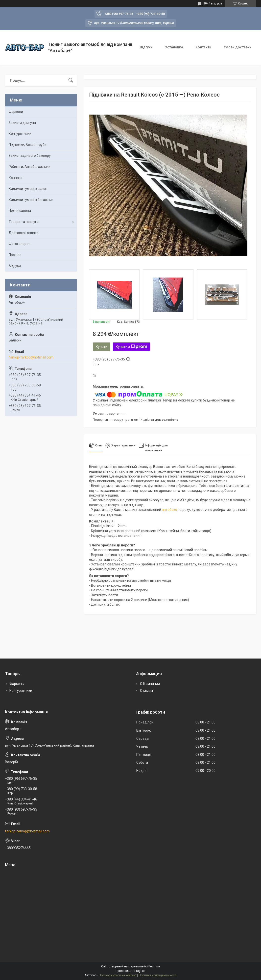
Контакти (203, 47)
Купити (102, 347)
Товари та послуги (24, 222)
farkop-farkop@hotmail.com (31, 357)
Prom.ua (154, 966)
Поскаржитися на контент (118, 975)
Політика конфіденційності (158, 975)
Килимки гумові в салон (28, 189)
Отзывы (146, 691)
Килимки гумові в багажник (31, 200)
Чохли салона (20, 211)
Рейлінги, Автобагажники (30, 167)
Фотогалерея (20, 244)
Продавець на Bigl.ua (130, 971)
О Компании (150, 684)
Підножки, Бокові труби (28, 145)
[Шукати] (71, 80)
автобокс (169, 510)
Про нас (15, 255)
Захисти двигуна (22, 123)
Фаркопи (16, 112)
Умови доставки (238, 47)
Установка (174, 47)
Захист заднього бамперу (30, 156)
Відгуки (146, 47)
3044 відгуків (213, 3)
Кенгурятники (20, 134)
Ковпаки (16, 178)
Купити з (131, 347)
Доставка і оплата (24, 233)
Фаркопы (17, 684)
